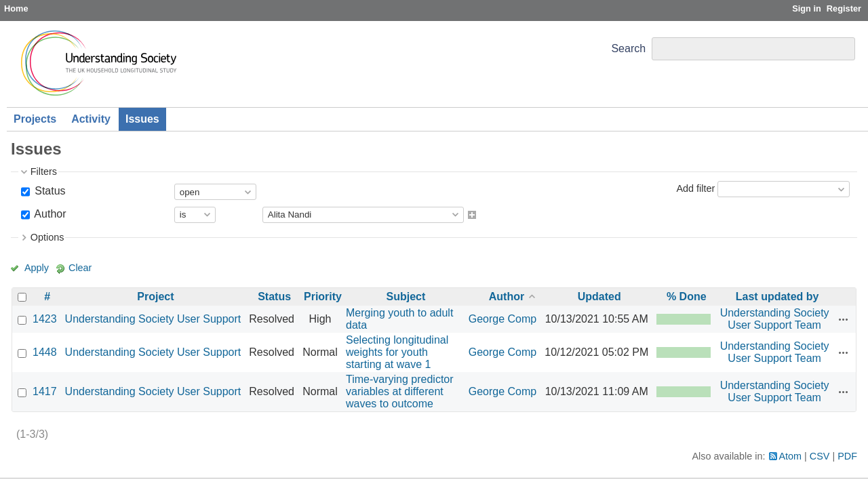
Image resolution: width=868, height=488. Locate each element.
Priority (323, 297)
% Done (687, 297)
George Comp (503, 319)
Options (47, 237)
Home (16, 8)
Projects (35, 119)
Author (49, 214)
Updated (599, 297)
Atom (791, 456)
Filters (44, 171)
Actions (844, 319)
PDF (847, 456)
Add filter (695, 188)
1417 (45, 391)
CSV (820, 456)
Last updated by (777, 297)
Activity (91, 119)
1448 (45, 352)
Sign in (807, 8)
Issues (142, 119)
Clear (80, 268)
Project (155, 297)
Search (628, 48)
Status (49, 191)
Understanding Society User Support (153, 319)
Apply (37, 268)
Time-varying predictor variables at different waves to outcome (400, 391)
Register (844, 8)
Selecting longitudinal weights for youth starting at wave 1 (397, 352)
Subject (406, 297)
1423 (45, 319)
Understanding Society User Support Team (775, 319)
